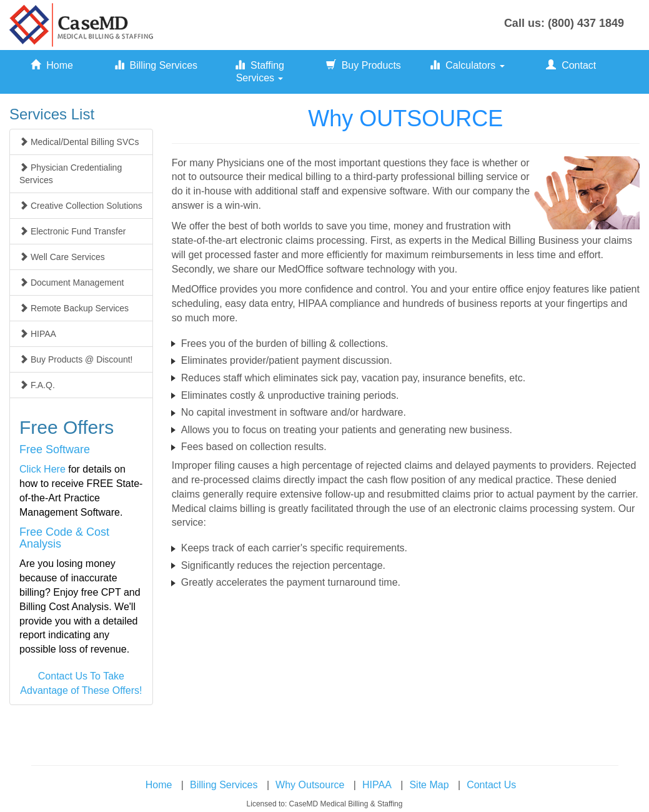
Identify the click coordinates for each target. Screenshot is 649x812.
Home (52, 65)
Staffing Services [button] (260, 72)
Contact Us (491, 785)
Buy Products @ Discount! (76, 359)
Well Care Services (62, 257)
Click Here (42, 469)
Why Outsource (310, 785)
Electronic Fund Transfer (72, 231)
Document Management (72, 283)
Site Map (429, 785)
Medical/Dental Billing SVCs (79, 142)
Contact (571, 65)
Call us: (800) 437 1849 (564, 23)
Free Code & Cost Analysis (64, 538)
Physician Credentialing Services (71, 174)
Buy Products (364, 65)
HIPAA (38, 334)
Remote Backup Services (74, 308)
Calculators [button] (467, 65)
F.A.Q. (37, 385)
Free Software (55, 449)
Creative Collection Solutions (81, 206)
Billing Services (156, 65)
